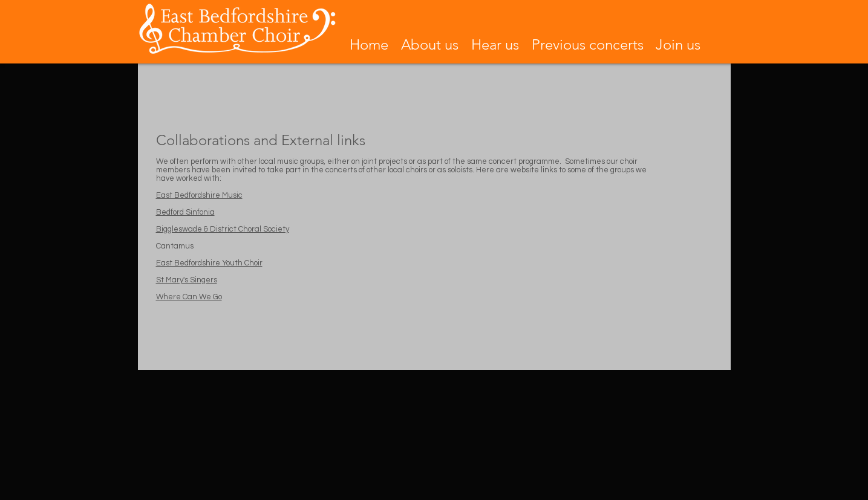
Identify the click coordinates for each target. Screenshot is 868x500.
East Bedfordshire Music (199, 195)
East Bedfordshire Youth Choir (209, 263)
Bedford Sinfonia (185, 212)
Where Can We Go (189, 297)
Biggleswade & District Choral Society (223, 229)
